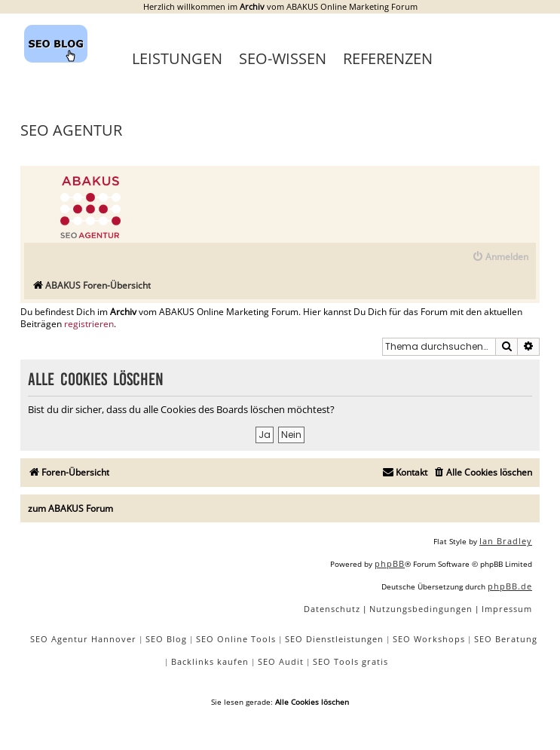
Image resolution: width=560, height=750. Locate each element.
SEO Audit (281, 661)
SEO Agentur (71, 130)
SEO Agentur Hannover (83, 639)
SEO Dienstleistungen (334, 639)
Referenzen (388, 58)
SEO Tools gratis (350, 661)
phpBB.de (510, 586)
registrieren (89, 324)
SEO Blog (166, 639)
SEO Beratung (506, 639)
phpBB (390, 563)
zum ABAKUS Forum (70, 508)
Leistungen (177, 58)
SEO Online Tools (236, 639)
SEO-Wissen (283, 58)
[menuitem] (500, 257)
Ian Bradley (506, 541)
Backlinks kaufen (210, 661)
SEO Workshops (429, 639)
